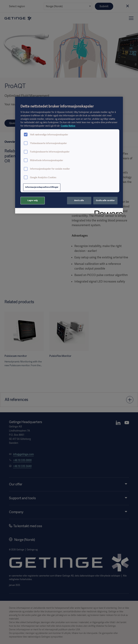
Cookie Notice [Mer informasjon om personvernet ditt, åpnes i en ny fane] (68, 126)
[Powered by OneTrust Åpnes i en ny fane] (107, 211)
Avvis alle (79, 200)
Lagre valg (33, 200)
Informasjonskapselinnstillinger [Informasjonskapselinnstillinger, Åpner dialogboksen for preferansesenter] (42, 187)
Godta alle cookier (105, 200)
